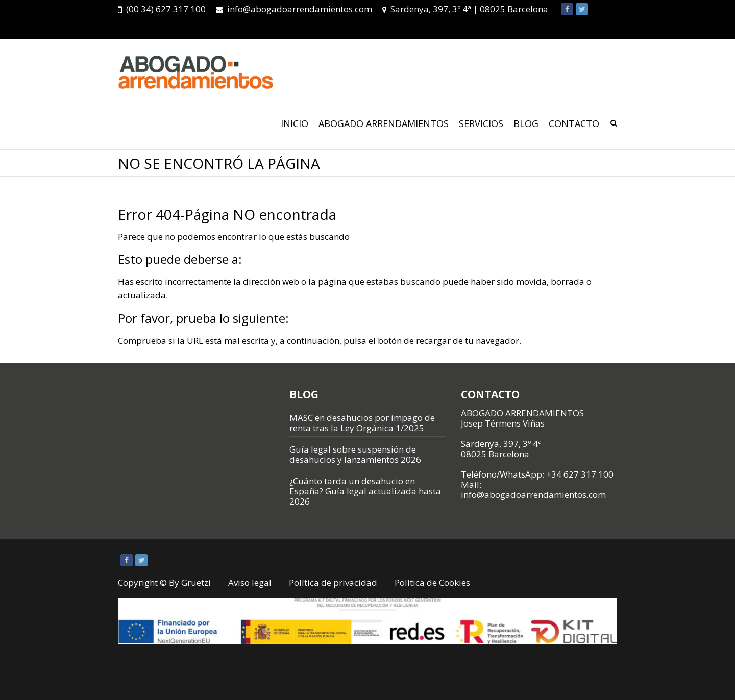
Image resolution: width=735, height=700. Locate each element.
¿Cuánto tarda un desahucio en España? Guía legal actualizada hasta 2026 (365, 491)
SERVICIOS (481, 123)
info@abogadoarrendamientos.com (300, 9)
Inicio (295, 123)
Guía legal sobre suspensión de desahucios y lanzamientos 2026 (355, 454)
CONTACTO (574, 123)
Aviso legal (250, 582)
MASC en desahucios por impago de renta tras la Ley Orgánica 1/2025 (362, 423)
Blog (526, 123)
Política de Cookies (432, 582)
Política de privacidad (333, 582)
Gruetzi (196, 582)
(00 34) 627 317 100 (166, 9)
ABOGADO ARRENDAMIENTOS (384, 123)
